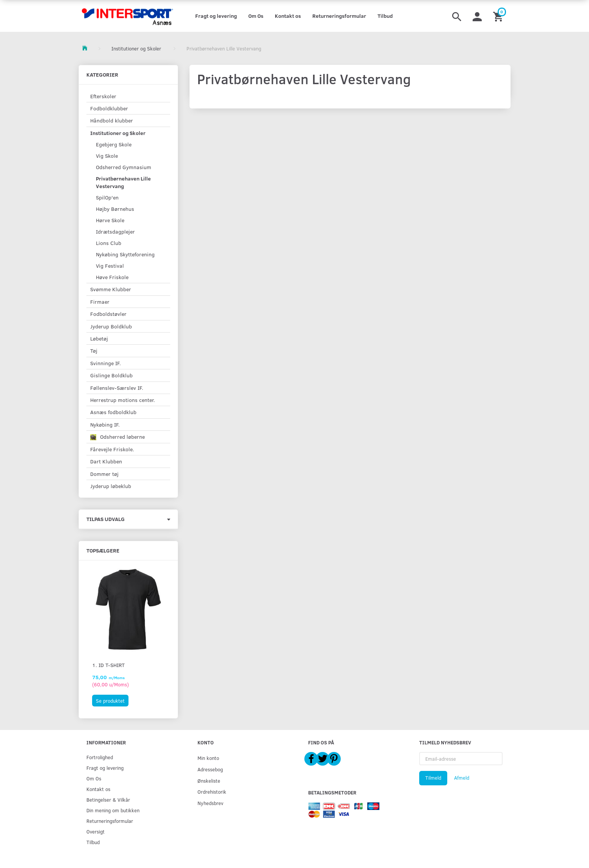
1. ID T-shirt (108, 665)
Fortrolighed (100, 757)
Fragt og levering (216, 16)
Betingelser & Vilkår (108, 800)
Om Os (256, 16)
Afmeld (462, 778)
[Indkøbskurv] (499, 16)
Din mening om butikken (113, 810)
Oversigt (96, 831)
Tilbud (385, 16)
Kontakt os (288, 16)
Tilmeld (433, 778)
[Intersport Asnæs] (128, 16)
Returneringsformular (339, 16)
